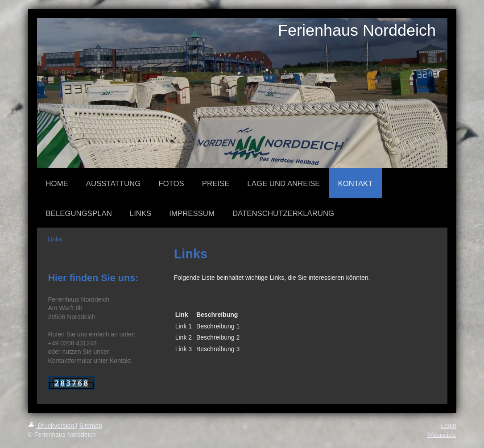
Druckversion (52, 426)
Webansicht (442, 435)
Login (448, 426)
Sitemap (91, 426)
